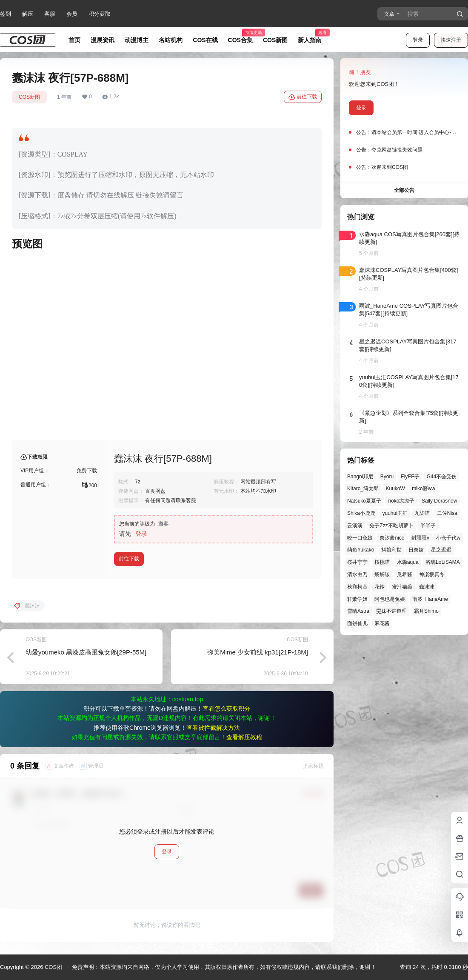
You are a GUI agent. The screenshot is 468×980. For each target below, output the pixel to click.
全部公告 (404, 190)
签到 (6, 14)
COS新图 (29, 97)
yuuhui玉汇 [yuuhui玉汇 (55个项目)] (395, 513)
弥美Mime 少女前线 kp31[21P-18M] (258, 652)
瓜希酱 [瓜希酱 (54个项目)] (405, 574)
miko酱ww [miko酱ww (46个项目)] (424, 489)
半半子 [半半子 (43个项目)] (428, 526)
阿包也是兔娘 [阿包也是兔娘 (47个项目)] (390, 599)
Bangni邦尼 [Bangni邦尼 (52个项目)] (360, 477)
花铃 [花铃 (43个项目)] (380, 587)
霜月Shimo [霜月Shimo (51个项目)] (426, 611)
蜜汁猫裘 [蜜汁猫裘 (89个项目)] (402, 587)
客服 (50, 14)
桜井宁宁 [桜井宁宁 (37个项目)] (357, 562)
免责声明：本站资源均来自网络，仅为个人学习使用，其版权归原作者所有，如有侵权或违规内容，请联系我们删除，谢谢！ (224, 967)
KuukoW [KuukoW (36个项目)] (395, 489)
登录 (418, 40)
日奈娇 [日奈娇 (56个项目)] (416, 550)
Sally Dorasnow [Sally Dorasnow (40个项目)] (439, 501)
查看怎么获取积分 (226, 709)
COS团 (53, 967)
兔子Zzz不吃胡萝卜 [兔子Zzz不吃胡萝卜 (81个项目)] (391, 526)
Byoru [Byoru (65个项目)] (387, 477)
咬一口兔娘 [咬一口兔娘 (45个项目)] (360, 538)
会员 (72, 14)
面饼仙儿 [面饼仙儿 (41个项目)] (357, 623)
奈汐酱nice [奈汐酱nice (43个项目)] (392, 538)
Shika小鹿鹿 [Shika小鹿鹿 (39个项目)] (361, 513)
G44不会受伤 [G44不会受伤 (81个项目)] (442, 477)
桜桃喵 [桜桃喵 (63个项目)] (382, 562)
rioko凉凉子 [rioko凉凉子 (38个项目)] (401, 501)
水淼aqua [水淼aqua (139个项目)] (408, 562)
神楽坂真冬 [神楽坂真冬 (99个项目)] (432, 574)
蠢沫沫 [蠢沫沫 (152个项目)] (427, 587)
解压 (28, 14)
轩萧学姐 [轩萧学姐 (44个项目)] (357, 599)
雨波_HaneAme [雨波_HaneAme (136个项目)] (430, 599)
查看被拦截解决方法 (213, 728)
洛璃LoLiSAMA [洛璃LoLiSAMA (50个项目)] (443, 562)
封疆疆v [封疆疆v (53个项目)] (420, 538)
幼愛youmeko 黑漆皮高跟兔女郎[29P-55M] (86, 652)
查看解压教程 (244, 737)
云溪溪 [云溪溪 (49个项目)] (355, 526)
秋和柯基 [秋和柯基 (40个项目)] (357, 587)
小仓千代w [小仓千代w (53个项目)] (448, 538)
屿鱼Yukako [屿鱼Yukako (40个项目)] (361, 550)
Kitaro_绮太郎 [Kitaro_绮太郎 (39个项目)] (363, 489)
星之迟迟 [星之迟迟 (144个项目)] (441, 550)
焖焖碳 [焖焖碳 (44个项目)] (382, 574)
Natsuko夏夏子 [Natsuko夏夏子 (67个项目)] (364, 501)
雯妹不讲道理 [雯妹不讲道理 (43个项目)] (391, 611)
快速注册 (451, 40)
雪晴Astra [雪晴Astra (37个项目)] (358, 611)
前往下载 (303, 97)
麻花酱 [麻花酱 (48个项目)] (382, 623)
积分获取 (100, 14)
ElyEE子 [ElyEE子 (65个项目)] (410, 477)
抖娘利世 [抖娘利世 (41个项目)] (391, 550)
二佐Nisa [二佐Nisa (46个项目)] (447, 513)
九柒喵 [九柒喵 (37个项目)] (422, 513)
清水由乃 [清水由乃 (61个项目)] (357, 574)
